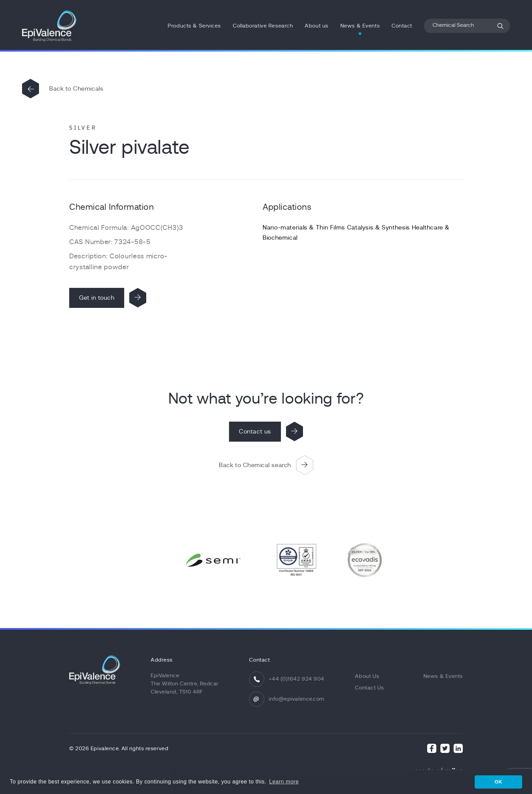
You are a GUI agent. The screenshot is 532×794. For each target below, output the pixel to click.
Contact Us (369, 688)
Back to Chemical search (255, 465)
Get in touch (97, 298)
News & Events (360, 26)
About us (316, 26)
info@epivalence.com (297, 699)
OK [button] (499, 782)
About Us (367, 676)
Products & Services (194, 26)
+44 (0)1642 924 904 (297, 679)
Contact (402, 26)
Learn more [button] (284, 782)
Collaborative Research (263, 26)
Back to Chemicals (76, 89)
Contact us (255, 431)
